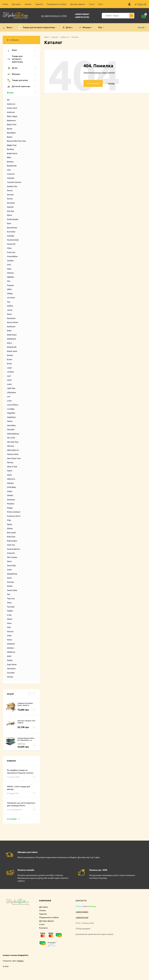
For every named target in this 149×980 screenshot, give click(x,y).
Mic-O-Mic (11, 438)
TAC (9, 594)
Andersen (11, 112)
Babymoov (11, 120)
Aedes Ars (11, 104)
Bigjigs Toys (12, 145)
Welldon (11, 648)
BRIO (9, 157)
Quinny (10, 528)
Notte (9, 475)
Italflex (10, 306)
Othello (10, 495)
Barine (10, 129)
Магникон (11, 668)
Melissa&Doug (13, 434)
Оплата (28, 4)
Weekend (11, 644)
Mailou (10, 421)
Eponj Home (12, 228)
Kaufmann (11, 326)
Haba (9, 269)
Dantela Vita (12, 186)
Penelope (11, 499)
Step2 (9, 578)
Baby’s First (12, 124)
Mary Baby (11, 425)
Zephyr (10, 660)
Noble (10, 471)
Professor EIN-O (14, 516)
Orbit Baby (11, 487)
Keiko (9, 330)
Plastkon (11, 504)
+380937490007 (82, 14)
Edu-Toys (11, 211)
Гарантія (39, 4)
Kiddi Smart (12, 335)
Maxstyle (11, 429)
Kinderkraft (12, 347)
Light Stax (11, 388)
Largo (9, 368)
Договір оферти (78, 4)
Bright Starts (12, 153)
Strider (10, 586)
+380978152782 (82, 17)
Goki (9, 265)
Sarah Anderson (14, 549)
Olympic (10, 483)
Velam (10, 619)
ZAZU (9, 656)
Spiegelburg (12, 574)
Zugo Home (12, 664)
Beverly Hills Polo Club (16, 141)
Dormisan (11, 203)
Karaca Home (12, 322)
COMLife (11, 178)
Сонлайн (11, 673)
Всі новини (13, 819)
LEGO (9, 380)
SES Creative (12, 557)
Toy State (11, 607)
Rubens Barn (12, 541)
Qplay (9, 524)
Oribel (10, 491)
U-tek (9, 615)
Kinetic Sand (12, 351)
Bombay (10, 149)
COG (9, 170)
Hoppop (10, 285)
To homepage (93, 83)
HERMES (10, 277)
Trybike (10, 611)
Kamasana (11, 318)
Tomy (9, 602)
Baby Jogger (12, 116)
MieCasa (10, 446)
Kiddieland (11, 339)
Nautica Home (13, 454)
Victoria (10, 631)
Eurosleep (11, 232)
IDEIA (9, 289)
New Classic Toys (14, 458)
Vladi (9, 635)
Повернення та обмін (57, 4)
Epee (9, 223)
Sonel (9, 569)
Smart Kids (11, 565)
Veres (9, 623)
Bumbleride (12, 166)
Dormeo (10, 195)
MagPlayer (11, 417)
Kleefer (10, 355)
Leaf (9, 376)
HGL (9, 281)
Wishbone (11, 652)
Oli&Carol (11, 479)
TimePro (20, 961)
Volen (9, 640)
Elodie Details (13, 219)
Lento (9, 384)
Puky (9, 520)
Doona (10, 190)
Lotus (9, 401)
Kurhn (9, 363)
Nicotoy (10, 462)
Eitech (9, 215)
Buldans (10, 162)
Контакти (43, 928)
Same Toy (11, 545)
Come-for (11, 174)
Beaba (10, 137)
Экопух (10, 677)
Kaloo (9, 314)
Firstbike (11, 236)
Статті (92, 4)
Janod (10, 310)
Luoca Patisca (13, 405)
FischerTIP (11, 244)
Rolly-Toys (11, 537)
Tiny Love (11, 598)
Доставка (16, 4)
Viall (9, 627)
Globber (10, 260)
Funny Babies (12, 256)
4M (8, 100)
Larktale (10, 372)
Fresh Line (11, 252)
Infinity (10, 293)
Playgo (10, 508)
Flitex (9, 248)
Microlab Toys (13, 442)
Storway (10, 582)
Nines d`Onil (12, 467)
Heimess (10, 273)
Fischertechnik (13, 240)
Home (5, 4)
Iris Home (11, 297)
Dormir (10, 199)
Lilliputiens (11, 392)
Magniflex (11, 413)
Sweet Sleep (12, 590)
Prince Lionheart (14, 512)
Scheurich (11, 553)
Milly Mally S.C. (13, 450)
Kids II (10, 343)
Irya (9, 302)
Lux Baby (11, 409)
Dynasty (10, 207)
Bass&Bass (11, 133)
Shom (9, 561)
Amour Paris (12, 108)
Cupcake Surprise (14, 182)
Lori (9, 396)
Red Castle (11, 532)
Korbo (10, 359)
